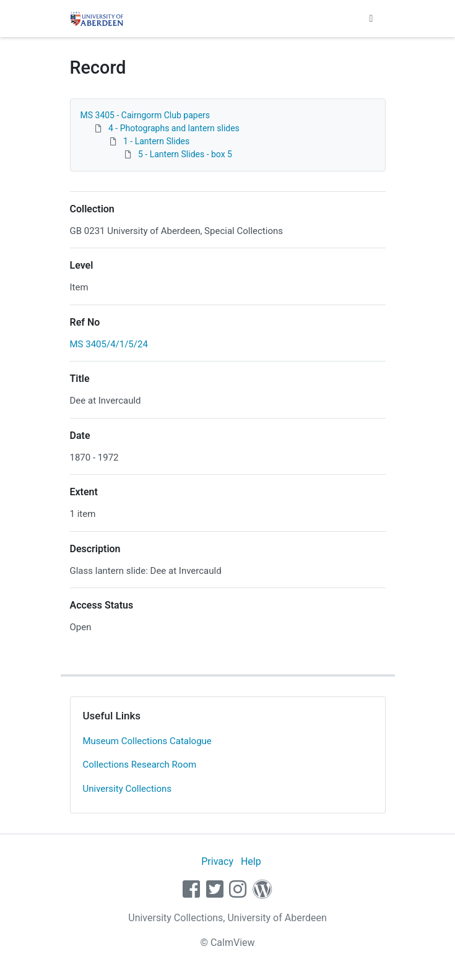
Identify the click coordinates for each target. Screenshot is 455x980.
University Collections (128, 789)
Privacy (217, 861)
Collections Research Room (140, 765)
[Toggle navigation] (371, 19)
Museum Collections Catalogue (147, 741)
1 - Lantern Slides (156, 141)
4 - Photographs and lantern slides (174, 128)
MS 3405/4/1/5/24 (109, 344)
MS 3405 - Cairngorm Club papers (145, 115)
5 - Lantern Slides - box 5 (185, 154)
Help (251, 861)
